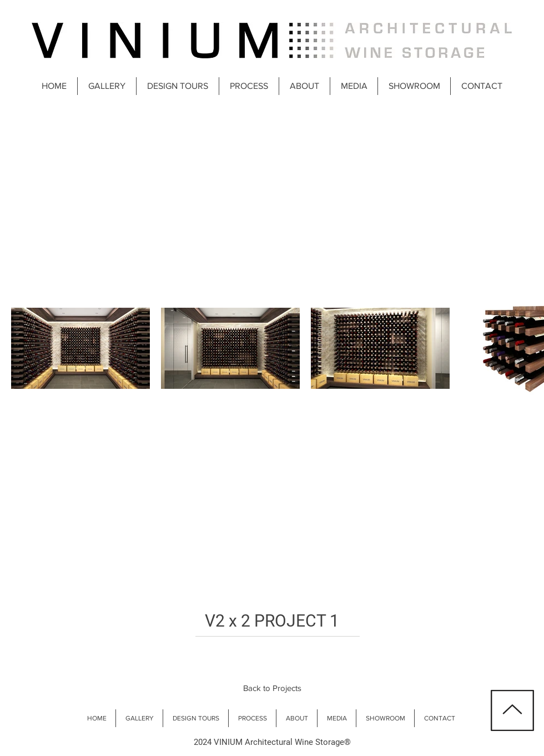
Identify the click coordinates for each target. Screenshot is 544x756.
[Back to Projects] (272, 688)
